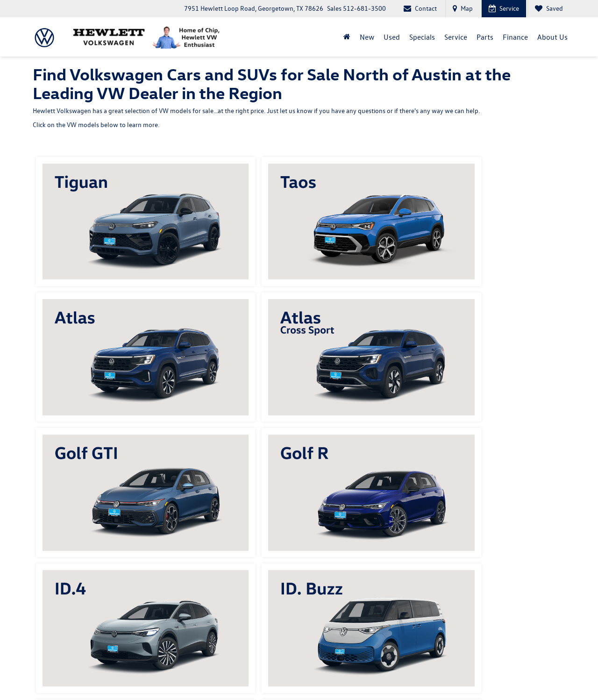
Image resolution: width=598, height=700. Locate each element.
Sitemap (177, 670)
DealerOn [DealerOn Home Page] (151, 670)
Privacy (199, 670)
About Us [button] (552, 37)
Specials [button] (422, 37)
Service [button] (456, 37)
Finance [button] (515, 37)
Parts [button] (485, 37)
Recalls (505, 670)
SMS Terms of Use (234, 670)
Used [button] (392, 37)
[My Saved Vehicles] (549, 9)
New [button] (367, 37)
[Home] (347, 37)
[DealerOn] (57, 669)
